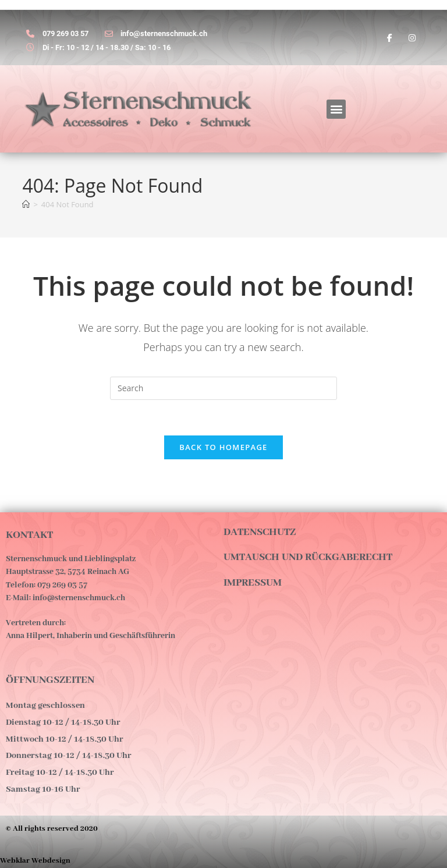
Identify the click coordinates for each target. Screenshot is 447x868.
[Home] (26, 204)
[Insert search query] (223, 388)
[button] (336, 109)
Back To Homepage (223, 447)
